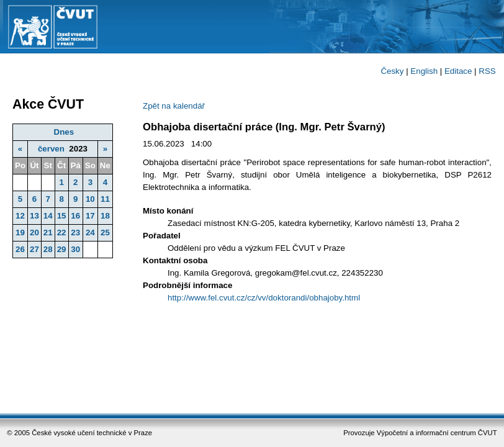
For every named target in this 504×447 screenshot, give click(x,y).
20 (34, 233)
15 (62, 216)
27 (34, 249)
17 (90, 216)
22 (62, 233)
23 (75, 233)
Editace (458, 71)
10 (90, 199)
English (424, 71)
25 (105, 233)
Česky (392, 71)
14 (48, 216)
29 (62, 249)
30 (75, 249)
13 (34, 216)
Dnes (64, 132)
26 (20, 249)
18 (105, 216)
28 (48, 249)
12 (20, 216)
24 (90, 233)
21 (48, 233)
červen (51, 149)
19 (20, 233)
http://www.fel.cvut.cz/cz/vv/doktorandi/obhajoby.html (264, 298)
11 (105, 199)
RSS (487, 71)
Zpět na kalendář (174, 106)
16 (75, 216)
